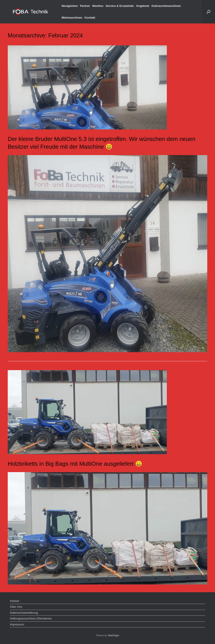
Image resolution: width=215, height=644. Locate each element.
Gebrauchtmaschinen (166, 6)
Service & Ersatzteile (120, 6)
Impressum (17, 624)
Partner (85, 6)
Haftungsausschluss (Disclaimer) (31, 618)
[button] (208, 12)
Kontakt (90, 18)
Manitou (98, 6)
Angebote (143, 6)
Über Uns (16, 607)
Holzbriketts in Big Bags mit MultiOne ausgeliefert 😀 (75, 464)
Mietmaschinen (72, 18)
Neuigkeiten (70, 6)
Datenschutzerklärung (24, 613)
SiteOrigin (113, 635)
